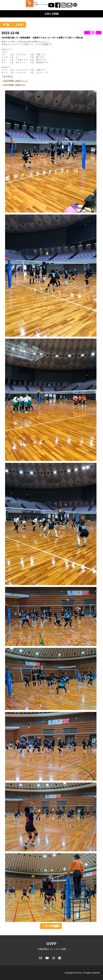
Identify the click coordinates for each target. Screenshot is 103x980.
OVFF (51, 944)
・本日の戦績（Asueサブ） (14, 85)
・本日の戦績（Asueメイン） (15, 81)
